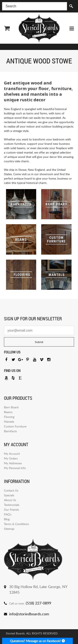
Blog (7, 519)
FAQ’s (8, 514)
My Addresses (13, 463)
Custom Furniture (15, 426)
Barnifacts (10, 431)
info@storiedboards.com (29, 614)
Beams (8, 412)
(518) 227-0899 (38, 603)
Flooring (9, 417)
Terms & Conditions (16, 524)
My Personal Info (15, 468)
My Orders (11, 458)
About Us (10, 500)
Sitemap (9, 529)
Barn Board (11, 407)
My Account (12, 454)
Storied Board (39, 28)
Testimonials (12, 505)
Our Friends (11, 510)
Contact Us (11, 490)
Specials (9, 495)
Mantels (9, 422)
